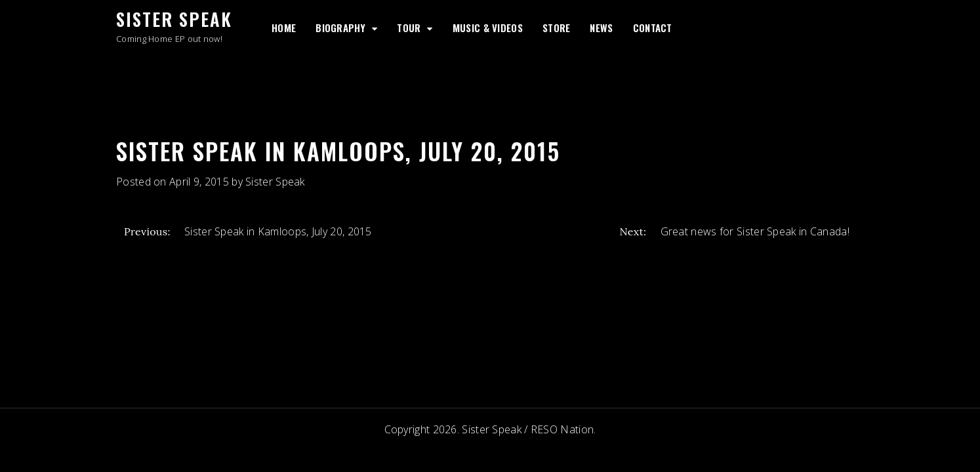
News (601, 28)
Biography (340, 28)
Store (557, 28)
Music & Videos (488, 28)
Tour (409, 28)
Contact (653, 28)
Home (284, 28)
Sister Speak (174, 19)
